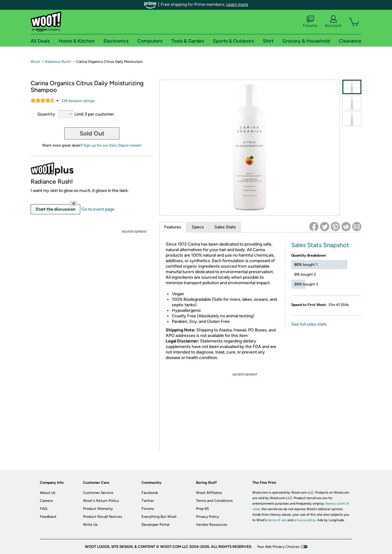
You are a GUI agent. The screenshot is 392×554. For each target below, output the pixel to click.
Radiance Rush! (58, 62)
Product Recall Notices (103, 517)
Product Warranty (98, 509)
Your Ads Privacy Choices (278, 547)
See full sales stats (309, 324)
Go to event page (98, 209)
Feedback (48, 517)
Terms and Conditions (214, 501)
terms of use (277, 520)
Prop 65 (202, 509)
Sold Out (92, 133)
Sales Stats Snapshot (320, 245)
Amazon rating (78, 101)
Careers (46, 501)
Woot (35, 62)
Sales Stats (225, 227)
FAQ (43, 509)
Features (173, 227)
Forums (310, 22)
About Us (48, 493)
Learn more (237, 4)
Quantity (46, 114)
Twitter (148, 501)
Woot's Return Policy (101, 501)
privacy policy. (305, 520)
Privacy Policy (207, 517)
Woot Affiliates (209, 493)
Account (333, 22)
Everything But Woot (159, 517)
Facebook (150, 493)
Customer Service (98, 493)
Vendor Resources (212, 525)
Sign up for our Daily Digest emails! (113, 145)
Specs (198, 227)
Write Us (90, 525)
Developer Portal (155, 525)
